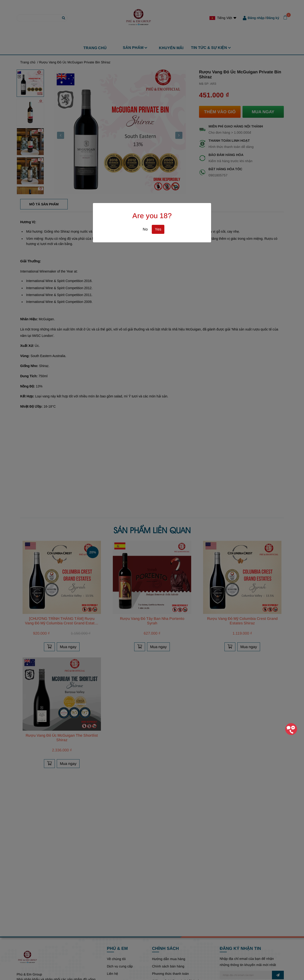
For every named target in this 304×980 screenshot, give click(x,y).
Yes (158, 229)
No (145, 229)
